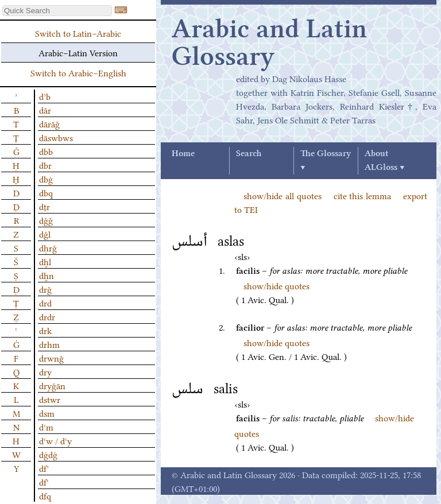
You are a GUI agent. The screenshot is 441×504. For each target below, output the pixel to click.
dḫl (45, 261)
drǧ (45, 289)
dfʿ (44, 482)
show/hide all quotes (283, 195)
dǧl (45, 234)
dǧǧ (46, 220)
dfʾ (44, 468)
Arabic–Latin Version (78, 52)
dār (45, 110)
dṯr (45, 206)
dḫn (47, 275)
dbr (45, 165)
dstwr (50, 399)
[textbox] (57, 11)
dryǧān (52, 385)
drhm (49, 344)
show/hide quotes (276, 285)
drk (45, 330)
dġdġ (48, 454)
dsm (47, 413)
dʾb (45, 96)
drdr (47, 316)
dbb (46, 151)
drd (45, 303)
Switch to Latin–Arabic (78, 33)
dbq (46, 192)
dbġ (46, 179)
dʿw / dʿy (55, 440)
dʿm (46, 427)
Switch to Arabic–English (78, 72)
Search (249, 154)
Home (183, 154)
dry (45, 371)
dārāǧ (49, 123)
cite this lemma (363, 195)
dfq (45, 495)
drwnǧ (51, 358)
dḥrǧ (48, 247)
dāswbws (56, 137)
